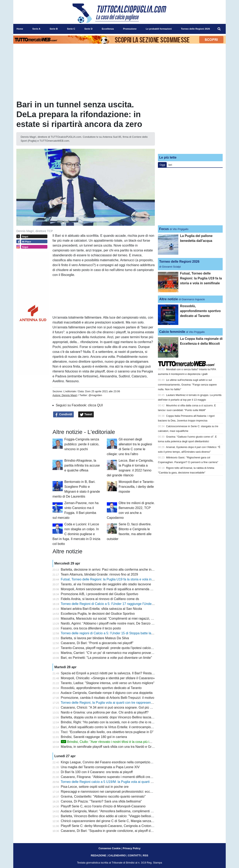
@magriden (95, 395)
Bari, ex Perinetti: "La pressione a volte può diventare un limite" (106, 658)
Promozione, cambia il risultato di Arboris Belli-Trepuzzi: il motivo (108, 698)
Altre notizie (169, 299)
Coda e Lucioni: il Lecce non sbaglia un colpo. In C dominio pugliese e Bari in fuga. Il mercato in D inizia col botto (76, 534)
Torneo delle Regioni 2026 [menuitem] (195, 29)
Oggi (162, 165)
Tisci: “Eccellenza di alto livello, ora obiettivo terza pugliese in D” (107, 732)
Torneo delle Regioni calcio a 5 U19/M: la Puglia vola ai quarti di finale (111, 782)
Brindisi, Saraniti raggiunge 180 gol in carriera (94, 737)
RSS (145, 855)
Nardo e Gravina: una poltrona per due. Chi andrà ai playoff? (105, 712)
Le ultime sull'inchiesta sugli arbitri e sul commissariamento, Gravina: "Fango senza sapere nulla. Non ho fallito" (187, 385)
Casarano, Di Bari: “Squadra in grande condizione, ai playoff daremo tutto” (114, 831)
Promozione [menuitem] (130, 29)
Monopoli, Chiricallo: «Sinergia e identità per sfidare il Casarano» (108, 678)
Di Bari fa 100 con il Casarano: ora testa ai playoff (97, 772)
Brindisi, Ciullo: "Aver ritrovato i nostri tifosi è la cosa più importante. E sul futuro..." (124, 742)
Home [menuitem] (20, 29)
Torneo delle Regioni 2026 (179, 262)
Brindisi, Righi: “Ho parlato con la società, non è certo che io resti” (108, 722)
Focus (164, 229)
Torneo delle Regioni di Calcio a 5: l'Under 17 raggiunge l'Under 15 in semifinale (118, 604)
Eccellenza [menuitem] (108, 29)
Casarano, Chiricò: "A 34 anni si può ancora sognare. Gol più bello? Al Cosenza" (119, 707)
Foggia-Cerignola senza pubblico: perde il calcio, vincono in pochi (82, 444)
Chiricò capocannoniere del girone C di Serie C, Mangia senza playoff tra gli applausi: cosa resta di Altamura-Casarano (147, 821)
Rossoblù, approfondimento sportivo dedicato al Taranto (101, 688)
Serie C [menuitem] (71, 29)
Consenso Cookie (109, 848)
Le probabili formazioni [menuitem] (159, 29)
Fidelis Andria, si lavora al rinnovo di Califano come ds (100, 599)
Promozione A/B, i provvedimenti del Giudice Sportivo (100, 594)
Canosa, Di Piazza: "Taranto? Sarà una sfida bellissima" (101, 801)
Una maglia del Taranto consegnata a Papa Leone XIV (100, 767)
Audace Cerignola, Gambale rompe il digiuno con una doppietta (107, 693)
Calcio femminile (172, 332)
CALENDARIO (117, 855)
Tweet (86, 415)
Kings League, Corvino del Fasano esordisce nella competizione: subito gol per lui (120, 762)
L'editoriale (70, 391)
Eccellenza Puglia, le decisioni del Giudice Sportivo (98, 614)
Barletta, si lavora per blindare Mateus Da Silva (95, 638)
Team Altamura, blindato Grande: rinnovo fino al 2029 (99, 574)
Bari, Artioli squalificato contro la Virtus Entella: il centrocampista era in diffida (117, 727)
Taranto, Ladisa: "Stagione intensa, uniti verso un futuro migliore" (108, 683)
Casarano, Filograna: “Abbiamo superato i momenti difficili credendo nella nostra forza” (124, 777)
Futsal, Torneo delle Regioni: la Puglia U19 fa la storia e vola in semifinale (114, 579)
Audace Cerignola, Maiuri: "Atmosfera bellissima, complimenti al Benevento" (116, 811)
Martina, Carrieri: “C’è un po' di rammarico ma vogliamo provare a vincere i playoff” (121, 653)
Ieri (170, 165)
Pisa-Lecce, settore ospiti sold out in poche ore (95, 787)
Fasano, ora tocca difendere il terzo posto (91, 628)
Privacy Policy (132, 848)
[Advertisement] (190, 125)
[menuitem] (219, 29)
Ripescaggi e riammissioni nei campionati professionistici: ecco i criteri (112, 792)
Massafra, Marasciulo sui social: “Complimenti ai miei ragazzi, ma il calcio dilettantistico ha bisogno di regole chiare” (145, 618)
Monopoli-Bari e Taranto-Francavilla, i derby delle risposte (137, 487)
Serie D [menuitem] (88, 29)
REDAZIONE (98, 855)
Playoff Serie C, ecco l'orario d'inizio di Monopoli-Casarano (103, 806)
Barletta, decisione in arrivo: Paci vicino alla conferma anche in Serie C (112, 570)
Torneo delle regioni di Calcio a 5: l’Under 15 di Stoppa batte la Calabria (112, 633)
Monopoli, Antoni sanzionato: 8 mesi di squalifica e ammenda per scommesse (117, 589)
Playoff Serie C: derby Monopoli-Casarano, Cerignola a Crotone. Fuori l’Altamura (119, 826)
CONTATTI (134, 855)
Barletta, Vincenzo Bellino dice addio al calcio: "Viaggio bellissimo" (109, 816)
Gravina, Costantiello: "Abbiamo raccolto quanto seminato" (103, 796)
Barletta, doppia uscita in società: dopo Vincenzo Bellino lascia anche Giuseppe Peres (123, 717)
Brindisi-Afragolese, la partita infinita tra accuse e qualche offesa (82, 465)
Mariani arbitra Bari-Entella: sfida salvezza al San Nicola (102, 609)
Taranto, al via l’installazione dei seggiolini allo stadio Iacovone (106, 584)
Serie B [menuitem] (54, 29)
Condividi (64, 415)
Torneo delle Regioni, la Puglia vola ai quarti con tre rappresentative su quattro (117, 703)
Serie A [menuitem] (36, 29)
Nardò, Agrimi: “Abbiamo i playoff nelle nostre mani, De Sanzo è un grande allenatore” (123, 623)
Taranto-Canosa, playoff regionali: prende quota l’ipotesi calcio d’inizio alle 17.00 (119, 648)
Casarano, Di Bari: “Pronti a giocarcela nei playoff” (97, 643)
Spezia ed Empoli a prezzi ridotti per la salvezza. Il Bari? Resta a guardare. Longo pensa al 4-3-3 (131, 673)
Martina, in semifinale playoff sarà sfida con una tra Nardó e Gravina (110, 747)
